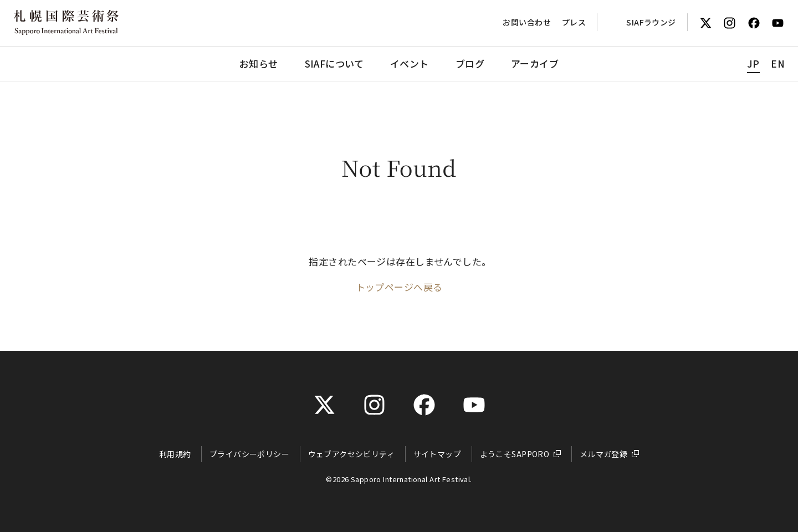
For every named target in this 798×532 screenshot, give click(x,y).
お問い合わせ (527, 22)
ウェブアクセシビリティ (352, 454)
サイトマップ (438, 454)
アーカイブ (535, 63)
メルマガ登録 (604, 454)
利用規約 (175, 454)
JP (753, 63)
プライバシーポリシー (249, 454)
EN (778, 63)
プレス (574, 22)
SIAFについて (334, 63)
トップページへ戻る (399, 287)
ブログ (470, 63)
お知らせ (259, 63)
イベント (410, 63)
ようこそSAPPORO (515, 454)
